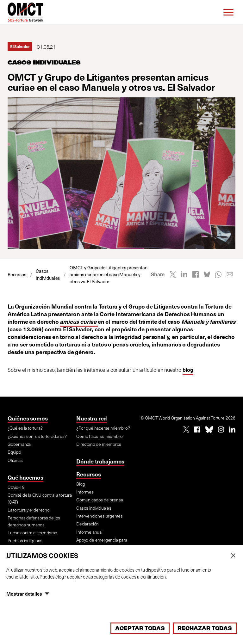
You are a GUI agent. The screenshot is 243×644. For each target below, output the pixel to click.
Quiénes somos (28, 418)
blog (188, 370)
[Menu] (228, 12)
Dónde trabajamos (100, 461)
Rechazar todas (205, 628)
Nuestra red (92, 418)
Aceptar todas (140, 628)
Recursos (89, 474)
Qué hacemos (25, 477)
